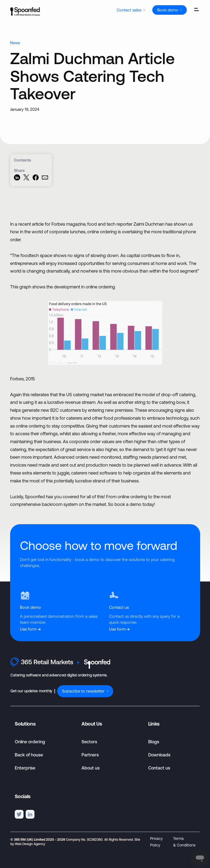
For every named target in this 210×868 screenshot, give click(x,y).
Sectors (89, 742)
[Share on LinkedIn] (17, 179)
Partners (90, 755)
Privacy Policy (156, 842)
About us (91, 768)
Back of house (29, 755)
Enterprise (25, 768)
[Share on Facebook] (36, 179)
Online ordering (30, 742)
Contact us (159, 768)
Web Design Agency (30, 844)
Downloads (159, 755)
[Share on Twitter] (26, 179)
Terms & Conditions (184, 842)
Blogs (154, 742)
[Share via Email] (45, 179)
